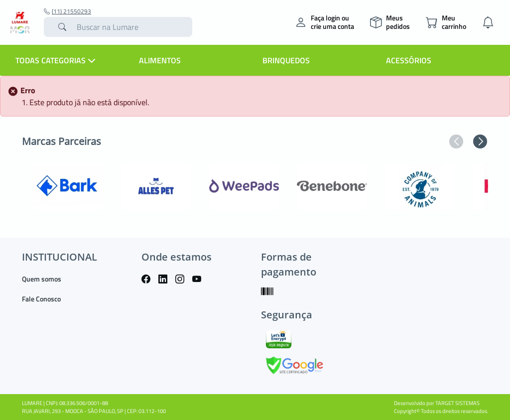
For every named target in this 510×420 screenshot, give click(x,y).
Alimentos (160, 60)
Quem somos (42, 279)
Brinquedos (286, 60)
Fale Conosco (41, 299)
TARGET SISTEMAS (457, 403)
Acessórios (409, 60)
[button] (456, 141)
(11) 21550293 (67, 11)
